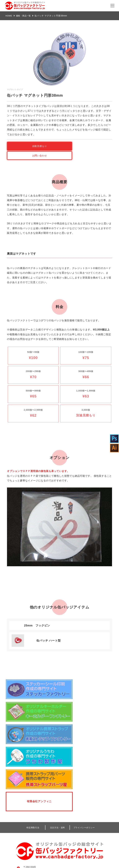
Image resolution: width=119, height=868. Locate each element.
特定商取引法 (33, 739)
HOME (9, 16)
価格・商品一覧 (24, 16)
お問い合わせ (87, 146)
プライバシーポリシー (84, 739)
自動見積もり (32, 146)
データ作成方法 (27, 823)
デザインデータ (82, 821)
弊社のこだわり (27, 809)
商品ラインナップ (28, 816)
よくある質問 (26, 831)
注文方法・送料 (57, 739)
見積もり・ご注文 (28, 844)
